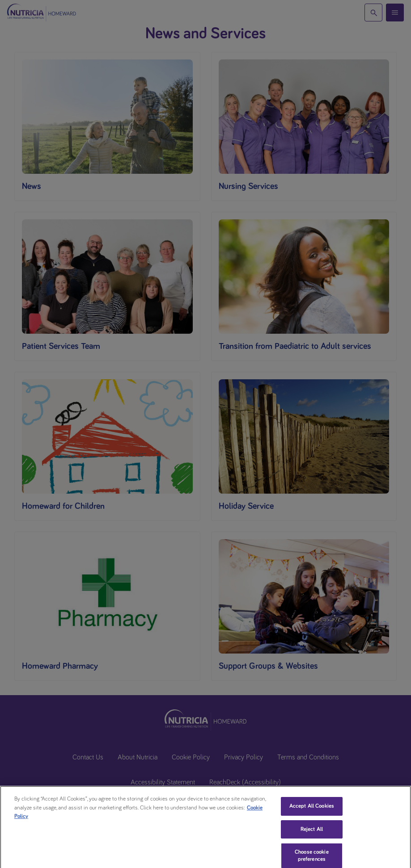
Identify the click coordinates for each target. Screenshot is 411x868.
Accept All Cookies (312, 814)
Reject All (312, 837)
